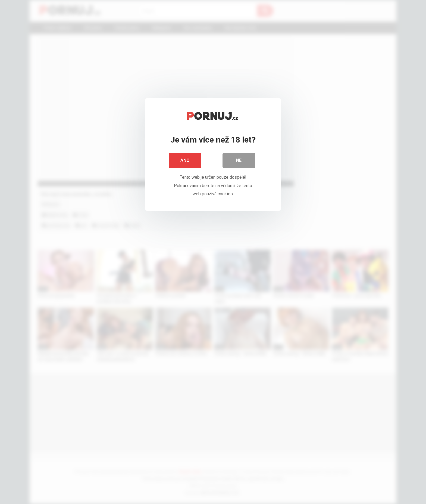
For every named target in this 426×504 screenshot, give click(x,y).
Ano (185, 160)
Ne (239, 160)
